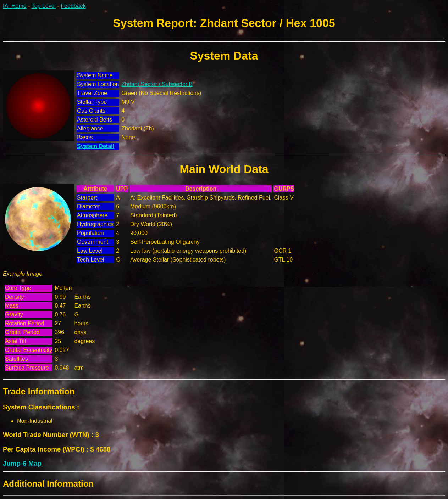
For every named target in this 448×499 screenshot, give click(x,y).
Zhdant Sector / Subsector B (157, 84)
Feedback (73, 6)
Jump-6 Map (22, 463)
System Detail (96, 146)
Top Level (44, 6)
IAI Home (15, 6)
